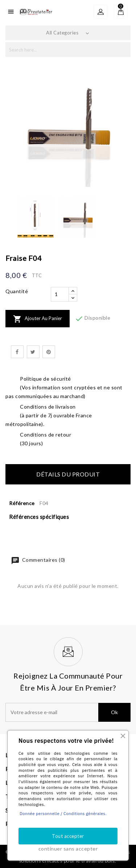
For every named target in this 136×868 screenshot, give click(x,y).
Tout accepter (68, 836)
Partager (17, 352)
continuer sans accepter (68, 849)
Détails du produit (68, 474)
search (122, 50)
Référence (22, 503)
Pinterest (49, 352)
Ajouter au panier (38, 319)
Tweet (33, 352)
